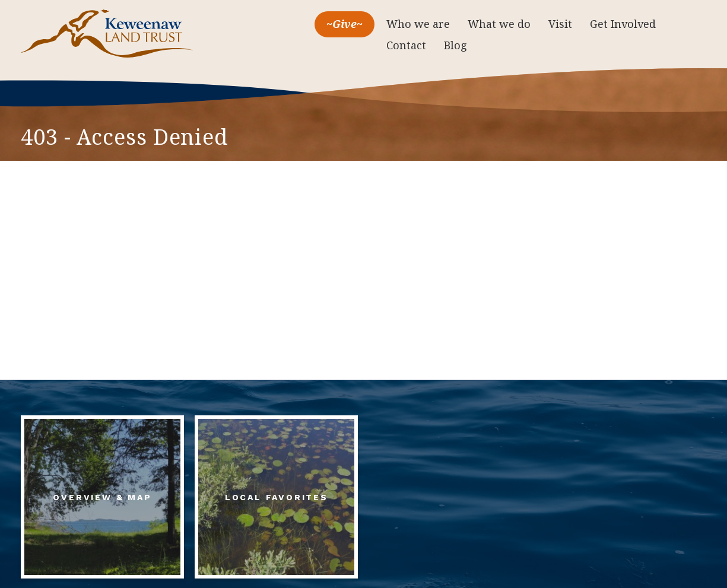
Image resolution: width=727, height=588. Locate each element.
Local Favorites (277, 497)
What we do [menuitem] (499, 24)
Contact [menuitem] (406, 45)
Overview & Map (102, 497)
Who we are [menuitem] (418, 24)
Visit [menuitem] (560, 24)
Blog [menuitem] (455, 45)
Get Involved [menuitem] (623, 24)
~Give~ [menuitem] (345, 24)
